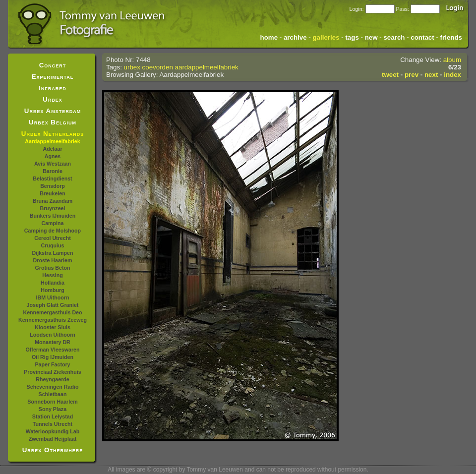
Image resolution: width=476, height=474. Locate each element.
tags (352, 37)
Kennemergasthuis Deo (52, 312)
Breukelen (53, 193)
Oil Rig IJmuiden (53, 357)
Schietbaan (53, 394)
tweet (390, 75)
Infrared (53, 88)
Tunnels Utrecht (53, 424)
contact (422, 37)
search (394, 37)
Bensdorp (53, 186)
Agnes (53, 156)
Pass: (402, 9)
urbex (132, 67)
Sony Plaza (53, 409)
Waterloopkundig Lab (53, 431)
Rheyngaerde (53, 379)
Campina (52, 223)
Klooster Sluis (53, 327)
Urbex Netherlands (53, 134)
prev (412, 75)
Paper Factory (52, 364)
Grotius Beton (52, 268)
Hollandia (53, 283)
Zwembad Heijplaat (53, 439)
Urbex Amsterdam (53, 111)
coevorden (158, 67)
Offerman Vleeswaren (53, 350)
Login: (356, 9)
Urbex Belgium (53, 122)
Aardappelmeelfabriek (52, 141)
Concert (53, 65)
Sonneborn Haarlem (52, 402)
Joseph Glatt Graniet (53, 305)
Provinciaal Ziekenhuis (53, 372)
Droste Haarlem (53, 260)
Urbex (53, 99)
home (269, 37)
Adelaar (52, 149)
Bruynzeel (53, 208)
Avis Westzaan (53, 164)
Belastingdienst (52, 178)
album (452, 60)
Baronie (53, 171)
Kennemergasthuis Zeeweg (53, 320)
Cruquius (53, 245)
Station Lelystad (53, 416)
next (431, 75)
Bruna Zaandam (53, 201)
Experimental (53, 77)
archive (295, 37)
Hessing (52, 275)
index (452, 75)
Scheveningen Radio (53, 387)
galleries (326, 37)
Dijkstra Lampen (53, 253)
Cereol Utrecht (52, 238)
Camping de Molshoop (53, 231)
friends (451, 37)
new (371, 37)
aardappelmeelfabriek (207, 67)
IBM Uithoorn (53, 297)
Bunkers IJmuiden (53, 216)
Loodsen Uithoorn (53, 335)
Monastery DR (53, 342)
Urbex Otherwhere (53, 450)
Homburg (52, 290)
